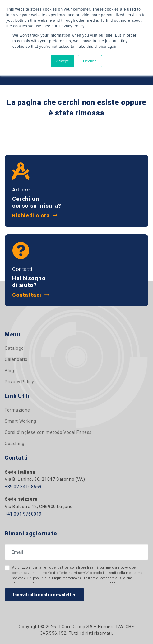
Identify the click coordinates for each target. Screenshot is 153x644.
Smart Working (21, 421)
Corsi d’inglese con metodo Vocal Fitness (48, 432)
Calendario (16, 359)
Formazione (17, 410)
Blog (9, 371)
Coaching (15, 444)
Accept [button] (63, 61)
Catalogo (14, 348)
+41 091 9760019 (23, 514)
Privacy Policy (19, 382)
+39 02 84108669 (23, 487)
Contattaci (31, 295)
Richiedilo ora (35, 215)
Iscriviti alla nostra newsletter (44, 595)
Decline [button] (90, 61)
